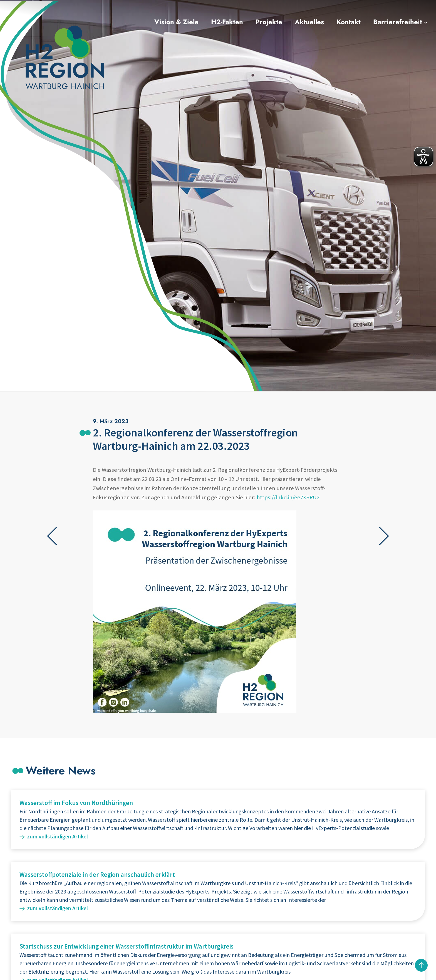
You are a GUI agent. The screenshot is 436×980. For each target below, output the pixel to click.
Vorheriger (52, 536)
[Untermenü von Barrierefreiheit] (426, 22)
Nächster (384, 536)
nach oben (421, 965)
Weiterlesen (218, 819)
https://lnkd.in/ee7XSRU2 (288, 497)
